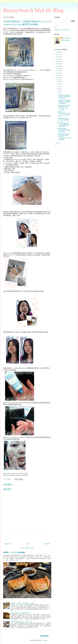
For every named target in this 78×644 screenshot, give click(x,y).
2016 (58, 73)
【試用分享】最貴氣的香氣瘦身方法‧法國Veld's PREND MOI (64, 97)
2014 (58, 78)
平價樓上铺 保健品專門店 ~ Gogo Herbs (21, 622)
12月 (59, 82)
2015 (58, 75)
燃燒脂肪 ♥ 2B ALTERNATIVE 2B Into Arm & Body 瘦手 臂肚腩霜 (64, 114)
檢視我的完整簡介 (65, 40)
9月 (59, 89)
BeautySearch (67, 38)
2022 (58, 59)
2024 (58, 55)
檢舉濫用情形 (44, 636)
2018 (58, 68)
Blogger (46, 640)
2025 (58, 52)
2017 (58, 71)
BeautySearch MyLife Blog (33, 10)
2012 (58, 143)
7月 (59, 93)
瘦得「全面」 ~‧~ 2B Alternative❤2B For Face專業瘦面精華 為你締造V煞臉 (64, 124)
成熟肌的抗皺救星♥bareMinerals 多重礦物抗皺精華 (64, 130)
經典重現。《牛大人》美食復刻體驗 (14, 552)
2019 (58, 66)
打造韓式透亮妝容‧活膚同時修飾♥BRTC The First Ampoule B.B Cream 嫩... (64, 108)
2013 (58, 80)
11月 (59, 84)
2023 (58, 57)
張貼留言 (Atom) (29, 548)
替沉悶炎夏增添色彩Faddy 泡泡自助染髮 (63, 119)
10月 (59, 86)
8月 (59, 91)
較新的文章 (7, 544)
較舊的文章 (47, 544)
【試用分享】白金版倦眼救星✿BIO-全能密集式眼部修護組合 (64, 102)
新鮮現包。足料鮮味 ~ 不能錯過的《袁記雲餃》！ (24, 603)
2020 (58, 64)
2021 (58, 61)
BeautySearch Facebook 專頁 (62, 30)
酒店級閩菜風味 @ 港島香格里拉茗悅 (20, 613)
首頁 (27, 544)
